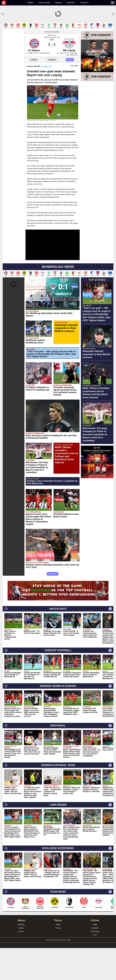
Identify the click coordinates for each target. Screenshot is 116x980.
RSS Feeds (95, 963)
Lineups (34, 92)
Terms (58, 956)
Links (95, 967)
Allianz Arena (52, 67)
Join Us (21, 963)
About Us (21, 956)
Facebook (95, 960)
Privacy (58, 960)
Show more (53, 606)
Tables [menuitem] (58, 3)
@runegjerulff (46, 98)
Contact (21, 960)
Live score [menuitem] (44, 3)
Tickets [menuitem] (84, 3)
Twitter (95, 956)
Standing (52, 92)
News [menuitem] (30, 3)
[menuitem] (13, 3)
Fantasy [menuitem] (71, 3)
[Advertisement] (58, 37)
